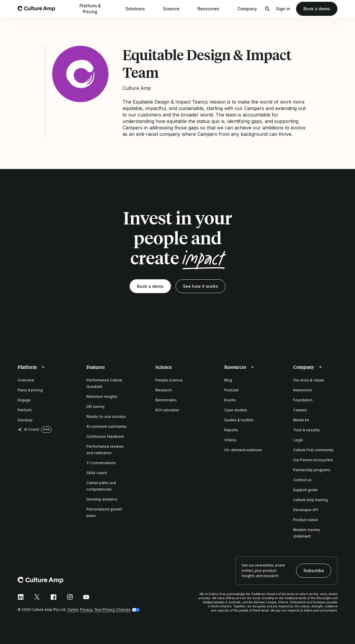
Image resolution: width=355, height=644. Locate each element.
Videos (230, 440)
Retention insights (102, 397)
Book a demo (317, 9)
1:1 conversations (101, 463)
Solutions (139, 9)
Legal (298, 440)
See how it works (201, 286)
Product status (306, 520)
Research (164, 390)
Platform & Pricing (97, 9)
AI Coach (28, 430)
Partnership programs (312, 470)
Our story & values (309, 380)
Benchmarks (166, 400)
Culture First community (313, 450)
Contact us (302, 480)
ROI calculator (167, 410)
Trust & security (306, 430)
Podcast (231, 390)
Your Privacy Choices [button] (112, 610)
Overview (26, 380)
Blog (228, 380)
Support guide (305, 490)
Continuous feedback (105, 436)
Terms (73, 610)
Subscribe (314, 571)
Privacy (86, 610)
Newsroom (303, 390)
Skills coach (97, 473)
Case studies (236, 410)
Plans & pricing (30, 390)
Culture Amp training (310, 500)
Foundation (303, 400)
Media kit (301, 420)
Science (175, 9)
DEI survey (96, 406)
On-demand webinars (243, 450)
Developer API (306, 510)
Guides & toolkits (239, 420)
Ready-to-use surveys (106, 416)
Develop (25, 420)
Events (230, 400)
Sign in (283, 9)
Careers (300, 410)
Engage (24, 400)
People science (169, 380)
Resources (212, 9)
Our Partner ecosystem (313, 460)
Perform (25, 410)
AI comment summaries (107, 426)
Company (251, 9)
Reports (231, 430)
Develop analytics (102, 499)
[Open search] (267, 9)
